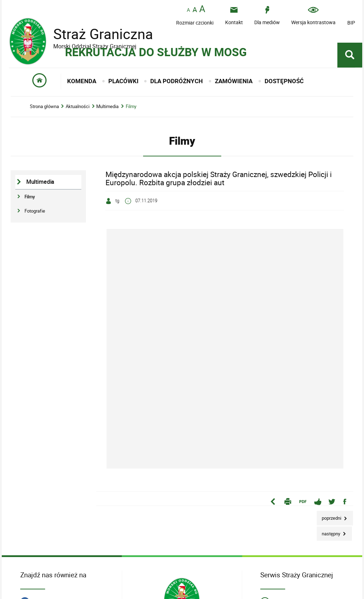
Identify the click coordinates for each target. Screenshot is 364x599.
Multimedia (107, 106)
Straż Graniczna (98, 34)
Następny (329, 532)
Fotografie (35, 211)
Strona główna (44, 106)
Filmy (131, 106)
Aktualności (78, 106)
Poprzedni (330, 516)
